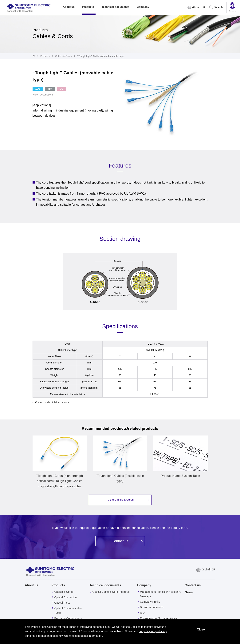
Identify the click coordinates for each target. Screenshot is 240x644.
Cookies (136, 627)
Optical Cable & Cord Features (111, 592)
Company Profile (150, 602)
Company (144, 585)
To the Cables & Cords (120, 500)
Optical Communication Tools (69, 610)
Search (218, 7)
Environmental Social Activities (159, 618)
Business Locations (152, 607)
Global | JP (199, 7)
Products (45, 56)
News (189, 592)
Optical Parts (62, 603)
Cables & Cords (63, 56)
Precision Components (68, 618)
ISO (142, 613)
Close (201, 629)
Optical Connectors (66, 597)
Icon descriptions (44, 95)
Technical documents (105, 585)
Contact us (232, 7)
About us (32, 585)
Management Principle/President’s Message (161, 594)
